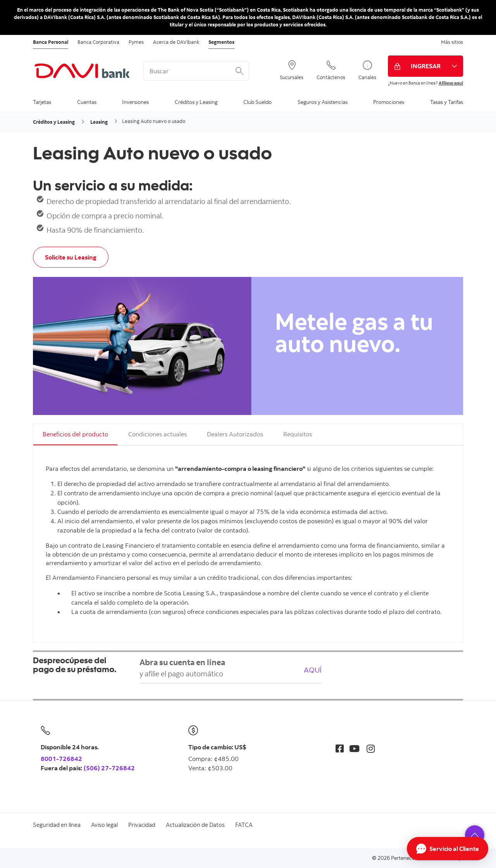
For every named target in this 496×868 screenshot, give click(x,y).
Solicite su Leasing (71, 257)
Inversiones (135, 102)
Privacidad (142, 825)
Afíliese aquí (451, 83)
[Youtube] (354, 748)
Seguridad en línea (57, 825)
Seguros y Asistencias (323, 102)
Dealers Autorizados (235, 434)
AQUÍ (313, 670)
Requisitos (298, 434)
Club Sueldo (257, 102)
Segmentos (221, 42)
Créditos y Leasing (196, 102)
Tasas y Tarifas (447, 102)
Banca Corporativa (98, 42)
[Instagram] (371, 748)
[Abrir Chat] (448, 849)
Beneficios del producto (75, 434)
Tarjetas (42, 102)
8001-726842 (61, 759)
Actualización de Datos (195, 825)
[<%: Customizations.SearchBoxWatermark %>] (196, 71)
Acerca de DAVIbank (176, 42)
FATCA (244, 825)
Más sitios (452, 42)
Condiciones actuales (158, 434)
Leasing (99, 122)
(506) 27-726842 (109, 768)
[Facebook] (340, 748)
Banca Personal (51, 42)
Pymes (136, 42)
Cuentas (87, 102)
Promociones (389, 102)
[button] (475, 835)
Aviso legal (104, 825)
